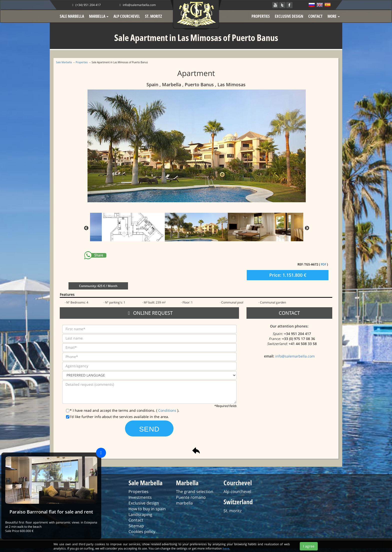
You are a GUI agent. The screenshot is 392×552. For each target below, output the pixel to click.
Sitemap (136, 526)
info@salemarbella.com (137, 5)
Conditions (168, 410)
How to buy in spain (147, 509)
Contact (136, 520)
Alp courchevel (237, 491)
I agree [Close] (309, 546)
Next (307, 228)
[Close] (101, 453)
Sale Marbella (64, 62)
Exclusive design (144, 503)
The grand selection (195, 491)
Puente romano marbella (191, 500)
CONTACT (315, 16)
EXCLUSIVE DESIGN (289, 16)
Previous (86, 228)
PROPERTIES (261, 16)
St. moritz (232, 511)
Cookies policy (142, 531)
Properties (82, 62)
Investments (140, 497)
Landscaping (140, 514)
